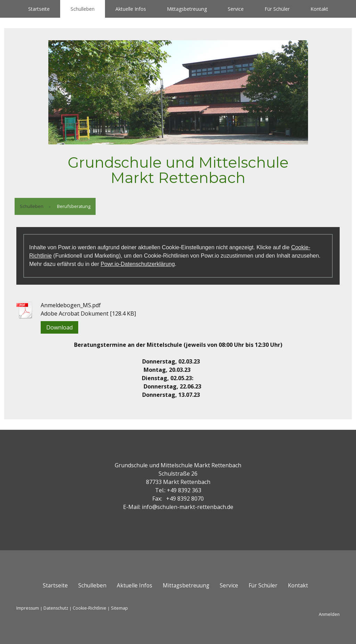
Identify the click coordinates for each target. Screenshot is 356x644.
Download (59, 327)
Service (236, 9)
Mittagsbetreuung (187, 9)
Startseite (39, 9)
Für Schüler (277, 9)
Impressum (28, 608)
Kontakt (319, 9)
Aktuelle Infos (131, 9)
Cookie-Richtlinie (90, 608)
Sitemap (119, 608)
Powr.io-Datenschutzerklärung (137, 264)
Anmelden (329, 614)
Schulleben (83, 9)
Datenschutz (56, 608)
